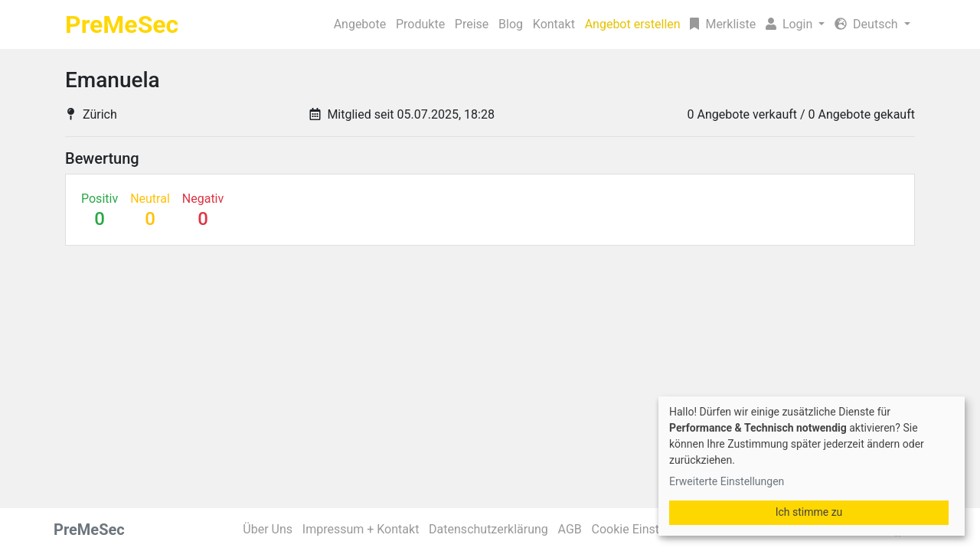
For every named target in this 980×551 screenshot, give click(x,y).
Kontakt (477, 24)
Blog (423, 24)
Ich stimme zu (809, 512)
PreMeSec (122, 24)
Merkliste (688, 24)
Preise (374, 24)
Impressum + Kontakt (366, 529)
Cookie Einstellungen (655, 529)
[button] (780, 24)
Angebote (240, 24)
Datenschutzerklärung (494, 529)
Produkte (311, 24)
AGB (575, 529)
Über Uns (271, 529)
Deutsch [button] (873, 24)
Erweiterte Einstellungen (727, 481)
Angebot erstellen (577, 24)
